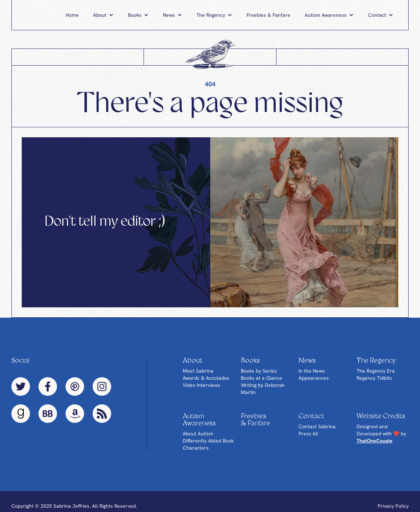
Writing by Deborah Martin (263, 389)
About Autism (198, 434)
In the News (312, 371)
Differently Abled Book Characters (208, 444)
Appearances (314, 378)
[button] (103, 15)
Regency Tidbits (374, 378)
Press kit (308, 434)
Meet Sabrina (198, 371)
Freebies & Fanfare (268, 15)
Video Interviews (201, 385)
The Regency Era (376, 371)
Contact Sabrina (317, 426)
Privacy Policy (393, 506)
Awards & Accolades (206, 378)
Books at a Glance (261, 378)
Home (72, 15)
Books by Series (259, 371)
